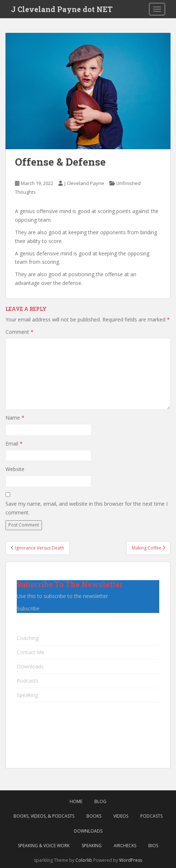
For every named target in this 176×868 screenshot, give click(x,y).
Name (15, 418)
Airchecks (125, 846)
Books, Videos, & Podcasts (44, 816)
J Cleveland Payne (84, 183)
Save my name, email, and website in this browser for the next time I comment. (87, 508)
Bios (153, 846)
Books (94, 816)
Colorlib (84, 860)
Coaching (28, 638)
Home (76, 801)
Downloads (30, 666)
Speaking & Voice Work (44, 846)
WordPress (131, 860)
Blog (100, 801)
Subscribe (28, 608)
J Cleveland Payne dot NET (62, 9)
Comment (19, 332)
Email (14, 443)
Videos (121, 816)
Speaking (27, 695)
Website (15, 469)
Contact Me (31, 652)
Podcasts (28, 681)
